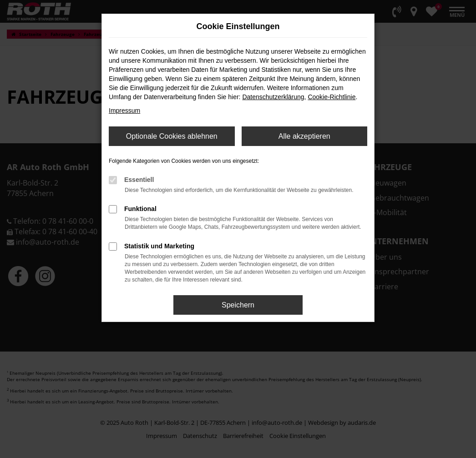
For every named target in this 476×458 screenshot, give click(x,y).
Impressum (124, 111)
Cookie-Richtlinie (332, 97)
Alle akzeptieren (304, 136)
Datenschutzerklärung (273, 97)
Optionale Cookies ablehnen (172, 136)
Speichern (238, 305)
